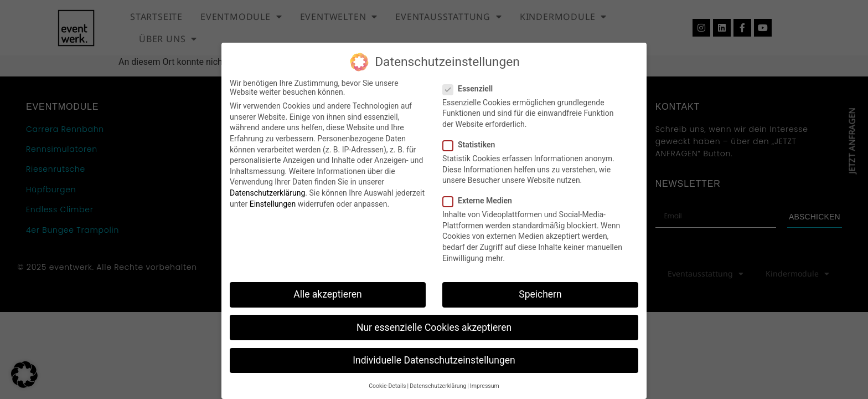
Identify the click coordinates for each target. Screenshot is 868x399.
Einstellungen (273, 204)
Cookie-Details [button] (387, 386)
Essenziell (471, 89)
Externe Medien (481, 201)
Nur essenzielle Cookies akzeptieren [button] (434, 328)
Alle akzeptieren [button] (328, 294)
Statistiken (472, 145)
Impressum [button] (485, 386)
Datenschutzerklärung (267, 193)
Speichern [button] (540, 294)
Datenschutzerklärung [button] (438, 386)
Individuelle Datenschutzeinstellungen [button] (434, 360)
